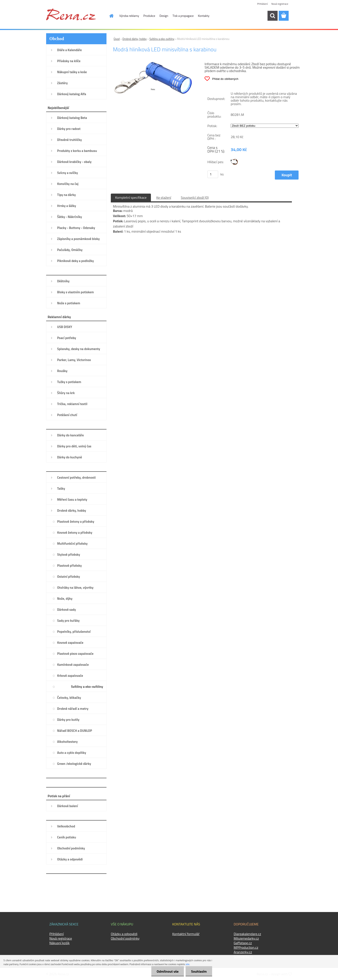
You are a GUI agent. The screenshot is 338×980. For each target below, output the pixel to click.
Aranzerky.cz (243, 952)
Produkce (149, 16)
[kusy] (213, 174)
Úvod (117, 39)
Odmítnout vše (168, 971)
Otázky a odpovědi (124, 934)
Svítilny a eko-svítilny (162, 39)
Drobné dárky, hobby (135, 39)
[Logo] (71, 14)
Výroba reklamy (129, 16)
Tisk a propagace (183, 16)
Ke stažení (164, 197)
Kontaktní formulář (186, 934)
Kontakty (204, 16)
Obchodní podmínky (125, 938)
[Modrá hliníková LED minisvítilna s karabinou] (153, 64)
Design (164, 16)
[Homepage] (109, 16)
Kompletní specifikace (131, 197)
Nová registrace (280, 4)
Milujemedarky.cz (246, 938)
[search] (272, 16)
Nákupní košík (59, 943)
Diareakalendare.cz (247, 934)
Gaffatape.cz (243, 943)
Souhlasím (199, 971)
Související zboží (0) (195, 197)
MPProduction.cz (246, 947)
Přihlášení (262, 4)
